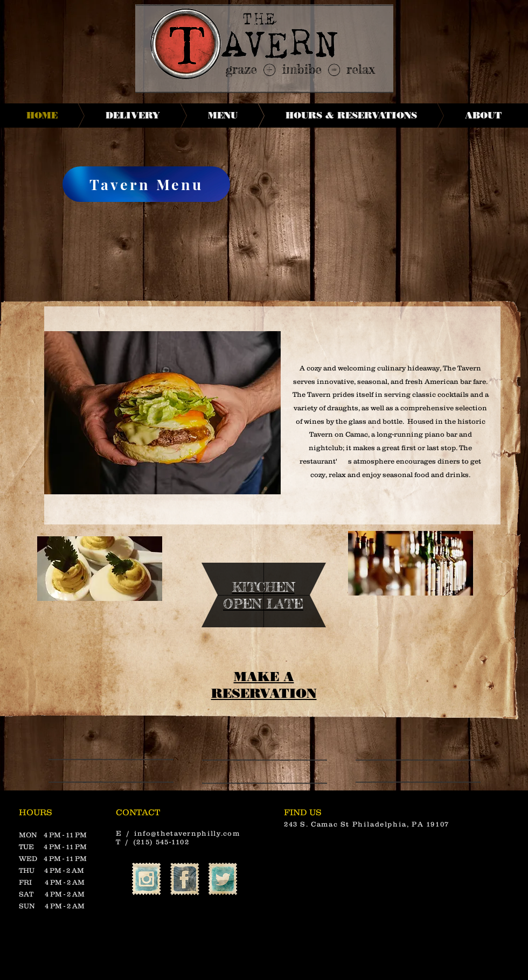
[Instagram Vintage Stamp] (146, 879)
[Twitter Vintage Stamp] (223, 879)
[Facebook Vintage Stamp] (185, 879)
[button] (162, 413)
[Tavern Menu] (146, 184)
